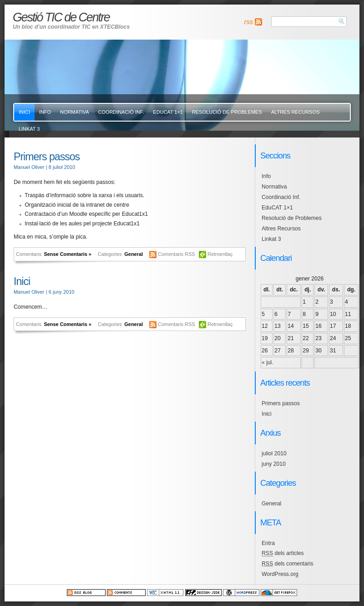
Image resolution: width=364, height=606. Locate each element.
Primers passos (47, 157)
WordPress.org (280, 574)
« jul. (268, 362)
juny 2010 (274, 464)
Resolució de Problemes (227, 112)
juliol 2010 (274, 453)
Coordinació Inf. (121, 112)
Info (45, 112)
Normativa (74, 112)
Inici (24, 112)
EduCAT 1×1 (168, 112)
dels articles (283, 553)
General (134, 254)
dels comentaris (288, 564)
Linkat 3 (29, 129)
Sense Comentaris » (68, 254)
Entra (268, 543)
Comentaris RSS (177, 254)
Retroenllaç (220, 254)
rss (249, 22)
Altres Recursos (296, 112)
